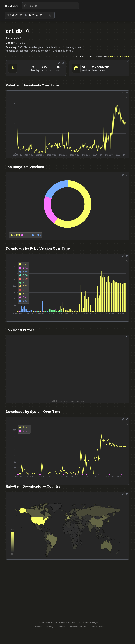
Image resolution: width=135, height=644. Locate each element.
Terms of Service (78, 627)
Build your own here (118, 56)
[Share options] (59, 63)
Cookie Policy (97, 627)
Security (61, 627)
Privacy (50, 627)
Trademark (37, 627)
